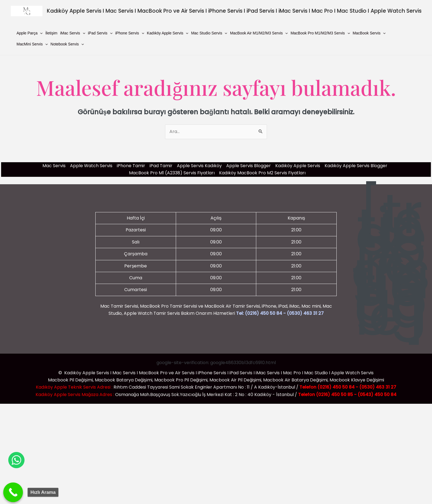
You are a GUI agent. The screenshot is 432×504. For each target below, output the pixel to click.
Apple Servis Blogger (249, 166)
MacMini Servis (32, 44)
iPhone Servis (130, 33)
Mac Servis (54, 166)
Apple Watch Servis (91, 166)
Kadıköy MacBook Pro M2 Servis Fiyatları (262, 173)
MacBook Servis (369, 33)
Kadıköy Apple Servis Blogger (356, 166)
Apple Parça (30, 33)
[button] (40, 33)
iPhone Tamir (131, 166)
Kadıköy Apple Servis (168, 33)
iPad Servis (100, 33)
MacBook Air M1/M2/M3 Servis (259, 33)
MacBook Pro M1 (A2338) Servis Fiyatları (172, 173)
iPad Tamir (161, 166)
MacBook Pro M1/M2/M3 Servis (320, 33)
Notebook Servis (67, 44)
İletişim (52, 33)
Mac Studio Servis (209, 33)
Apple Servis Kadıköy (199, 166)
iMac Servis (73, 33)
